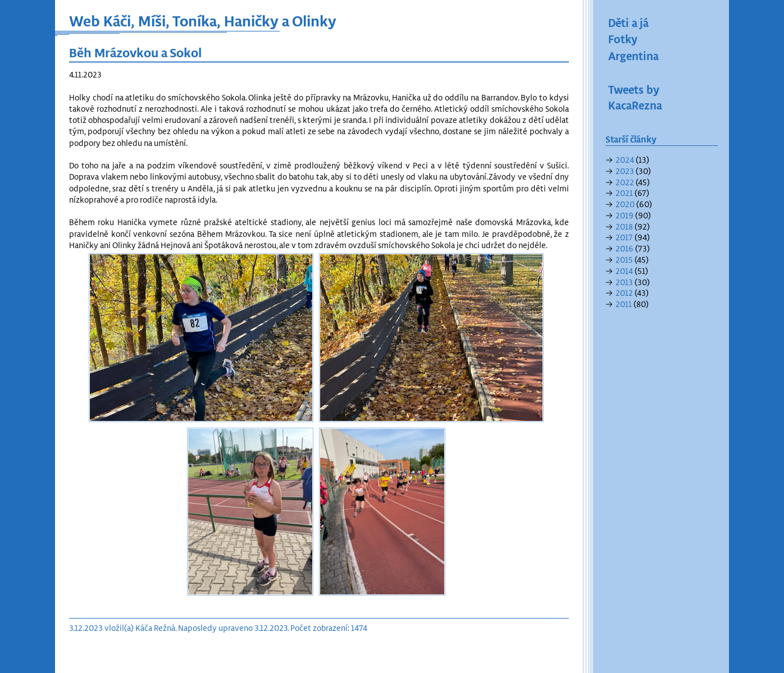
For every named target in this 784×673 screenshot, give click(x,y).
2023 (625, 171)
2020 (625, 204)
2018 (624, 226)
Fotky (623, 39)
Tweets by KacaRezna (635, 97)
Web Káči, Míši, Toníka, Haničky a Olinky (203, 20)
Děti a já (628, 22)
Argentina (633, 56)
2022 (625, 182)
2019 (625, 215)
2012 (624, 293)
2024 (625, 160)
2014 (624, 271)
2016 (625, 248)
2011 (624, 304)
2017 (624, 237)
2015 (624, 260)
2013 (624, 282)
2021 (624, 193)
